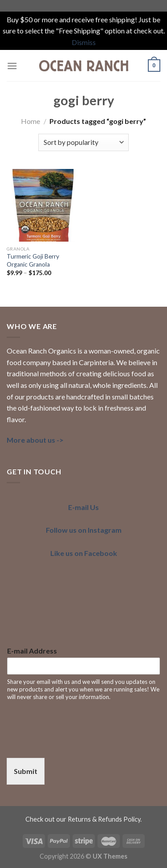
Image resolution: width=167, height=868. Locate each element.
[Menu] (12, 66)
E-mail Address (32, 651)
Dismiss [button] (84, 42)
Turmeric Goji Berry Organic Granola (33, 260)
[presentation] (74, 743)
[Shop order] (83, 142)
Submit (26, 771)
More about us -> (35, 440)
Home (31, 121)
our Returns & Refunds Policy (98, 819)
